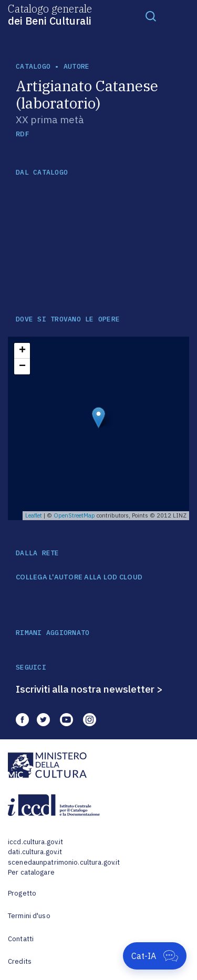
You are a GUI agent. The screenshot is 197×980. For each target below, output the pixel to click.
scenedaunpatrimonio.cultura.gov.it (64, 862)
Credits (20, 961)
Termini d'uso (29, 916)
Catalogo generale (50, 14)
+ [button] (22, 351)
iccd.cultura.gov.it (35, 842)
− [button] (22, 367)
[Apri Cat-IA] (155, 956)
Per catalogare (31, 872)
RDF (22, 134)
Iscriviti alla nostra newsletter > (89, 689)
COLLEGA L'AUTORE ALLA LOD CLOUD (79, 577)
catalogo (33, 66)
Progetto (22, 893)
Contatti (21, 939)
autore (77, 66)
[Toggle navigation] (151, 16)
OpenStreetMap (74, 515)
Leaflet (34, 515)
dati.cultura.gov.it (35, 852)
